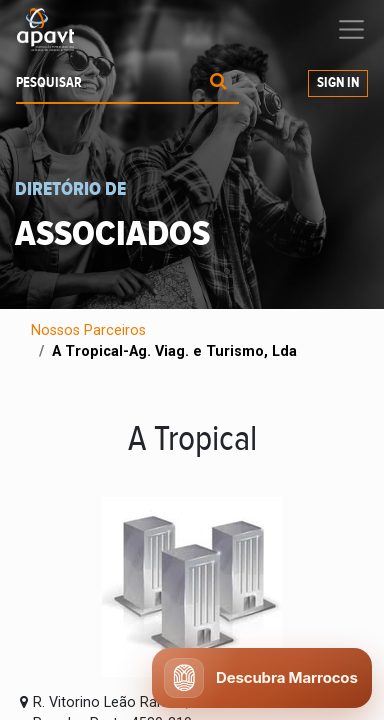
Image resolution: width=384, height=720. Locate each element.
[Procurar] (218, 83)
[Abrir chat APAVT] (262, 678)
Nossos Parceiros (88, 330)
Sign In (338, 83)
